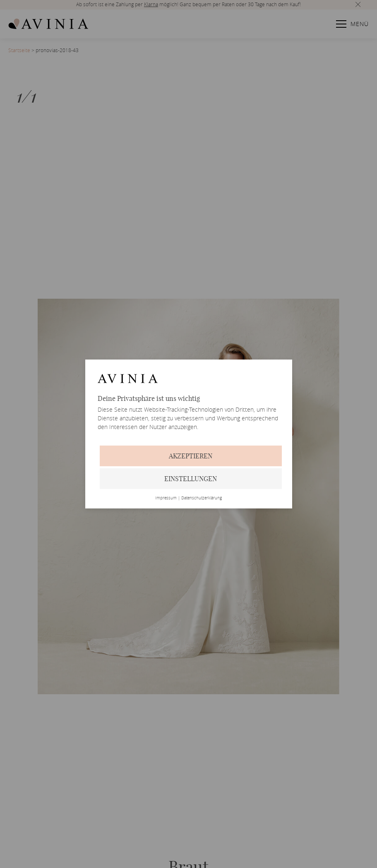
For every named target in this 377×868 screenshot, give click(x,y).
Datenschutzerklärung (202, 498)
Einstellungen (191, 479)
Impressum (166, 498)
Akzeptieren (191, 456)
